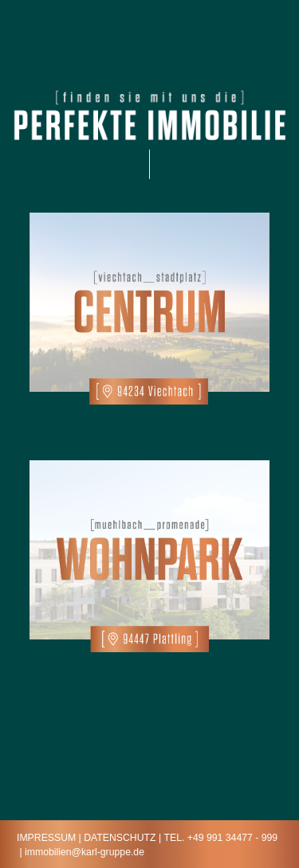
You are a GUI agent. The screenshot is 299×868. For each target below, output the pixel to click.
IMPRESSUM (46, 838)
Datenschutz (120, 838)
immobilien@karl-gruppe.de (85, 852)
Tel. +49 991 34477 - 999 (221, 838)
